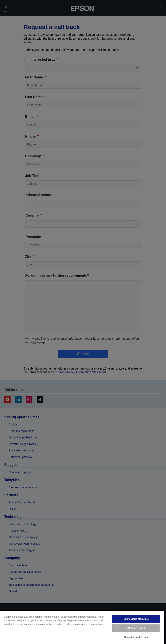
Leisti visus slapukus (136, 619)
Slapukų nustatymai (136, 637)
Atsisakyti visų (136, 628)
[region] (82, 627)
